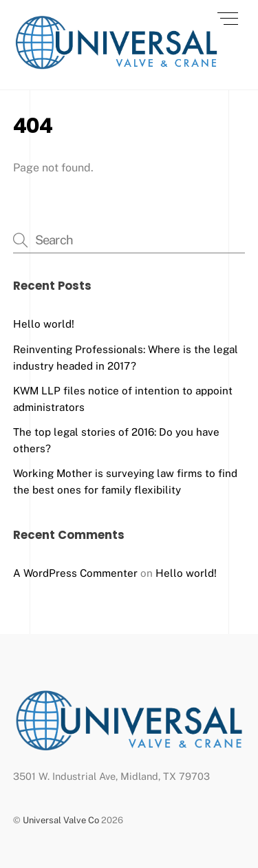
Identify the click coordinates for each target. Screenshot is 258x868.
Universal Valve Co (61, 820)
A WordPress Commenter (75, 573)
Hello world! (44, 324)
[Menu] (228, 19)
